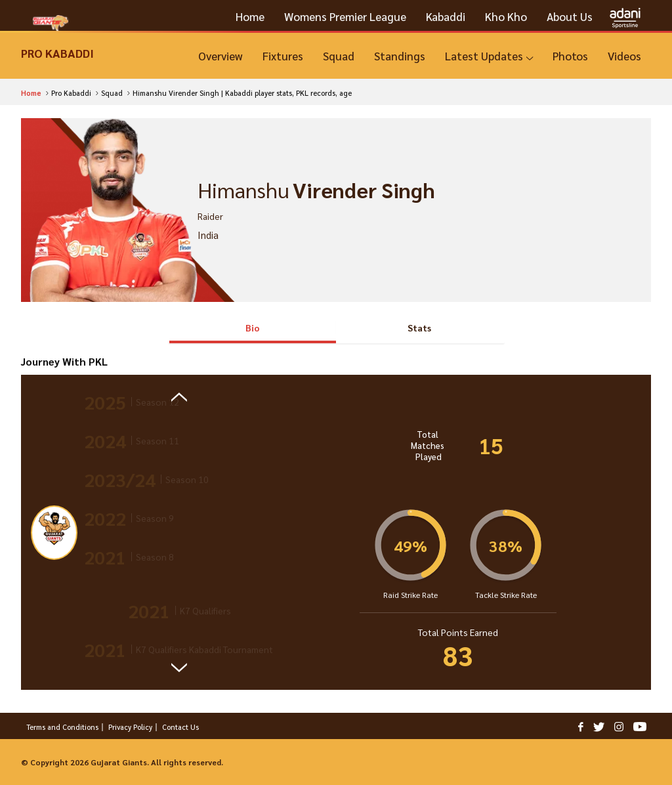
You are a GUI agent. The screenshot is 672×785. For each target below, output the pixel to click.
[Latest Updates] (489, 56)
